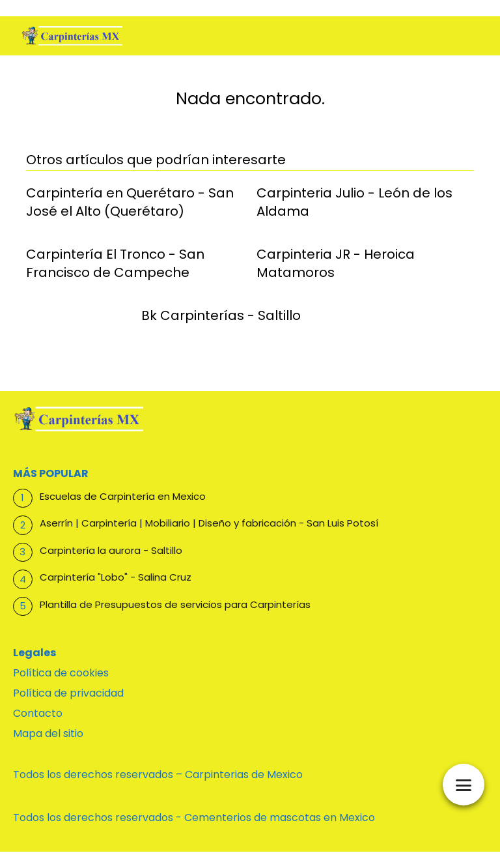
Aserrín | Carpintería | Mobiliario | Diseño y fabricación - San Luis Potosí (209, 523)
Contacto (38, 713)
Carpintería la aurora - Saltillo (111, 550)
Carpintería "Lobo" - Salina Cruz (116, 577)
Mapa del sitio (48, 733)
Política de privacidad (68, 693)
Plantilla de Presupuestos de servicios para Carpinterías (175, 604)
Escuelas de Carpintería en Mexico (123, 496)
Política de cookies (61, 673)
